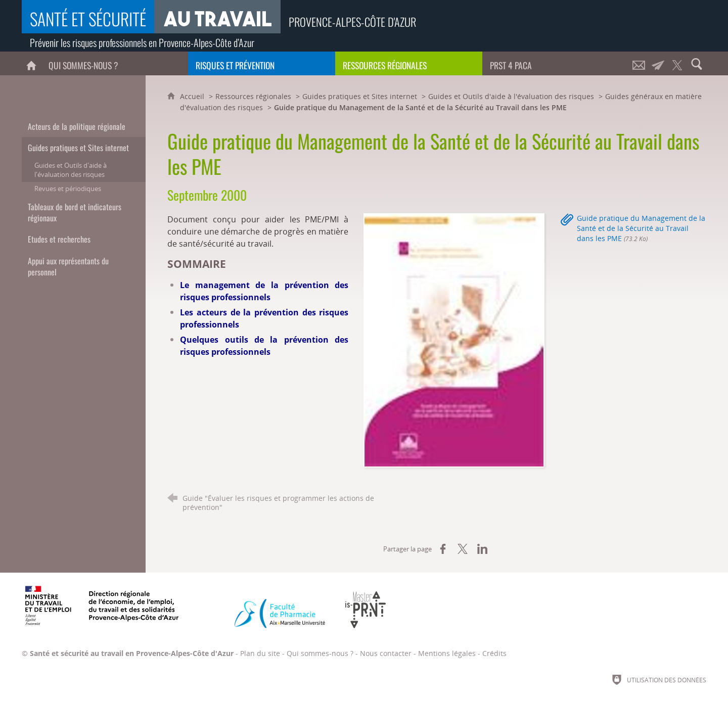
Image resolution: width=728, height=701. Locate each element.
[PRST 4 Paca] (556, 63)
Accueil (193, 96)
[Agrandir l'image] (454, 339)
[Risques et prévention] (262, 63)
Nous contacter (386, 653)
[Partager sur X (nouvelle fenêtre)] (463, 549)
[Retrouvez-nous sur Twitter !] (677, 63)
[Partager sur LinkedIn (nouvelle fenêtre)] (482, 549)
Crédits (494, 653)
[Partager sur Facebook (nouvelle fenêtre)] (443, 549)
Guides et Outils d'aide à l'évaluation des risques (511, 96)
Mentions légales (447, 653)
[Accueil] (31, 63)
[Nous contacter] (639, 63)
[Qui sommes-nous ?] (115, 63)
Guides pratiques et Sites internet (360, 96)
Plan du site (260, 653)
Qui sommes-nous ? (320, 653)
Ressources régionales (253, 96)
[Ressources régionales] (409, 63)
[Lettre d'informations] (658, 63)
